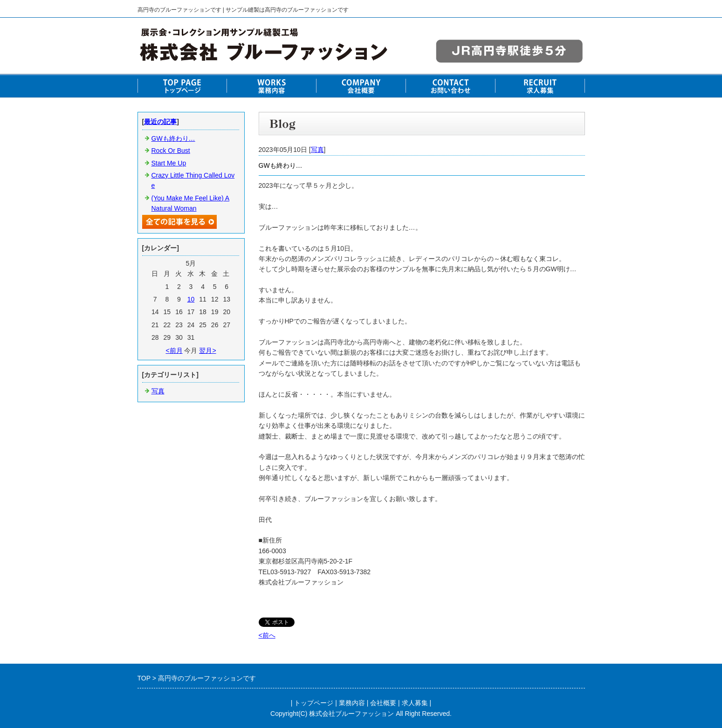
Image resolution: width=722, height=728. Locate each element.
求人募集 (415, 703)
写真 (317, 150)
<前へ (267, 635)
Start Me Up (169, 163)
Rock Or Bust (171, 151)
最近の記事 (160, 122)
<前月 (174, 350)
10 (191, 299)
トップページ (314, 703)
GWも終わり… (173, 138)
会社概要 (383, 703)
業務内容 (352, 703)
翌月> (207, 350)
